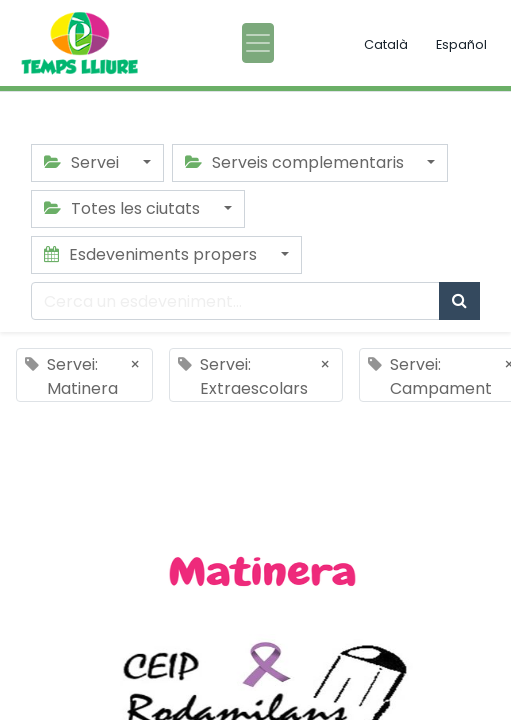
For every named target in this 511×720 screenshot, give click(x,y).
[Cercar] (459, 301)
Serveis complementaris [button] (296, 162)
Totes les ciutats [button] (124, 208)
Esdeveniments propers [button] (152, 254)
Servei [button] (83, 162)
